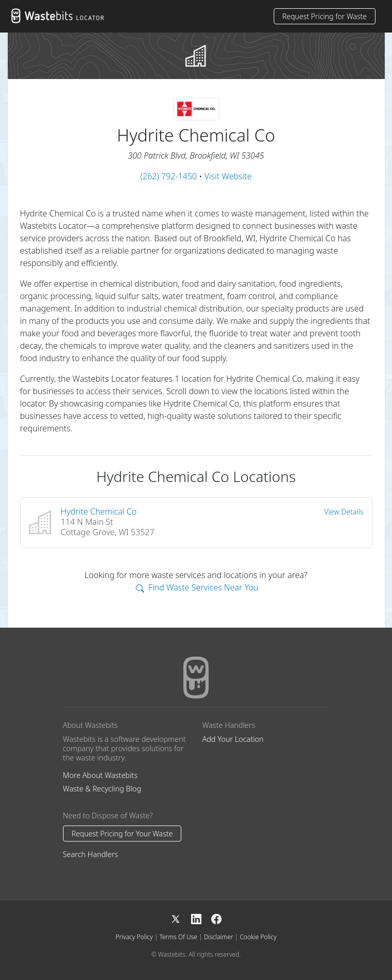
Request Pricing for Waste (325, 16)
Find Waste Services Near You (197, 587)
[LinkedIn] (201, 918)
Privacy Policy (134, 937)
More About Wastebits (100, 775)
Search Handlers (91, 854)
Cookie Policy (258, 937)
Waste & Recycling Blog (102, 789)
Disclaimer (219, 937)
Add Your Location (233, 739)
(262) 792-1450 (169, 176)
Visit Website (228, 176)
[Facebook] (216, 918)
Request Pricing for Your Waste (122, 834)
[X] (181, 918)
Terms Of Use (178, 937)
